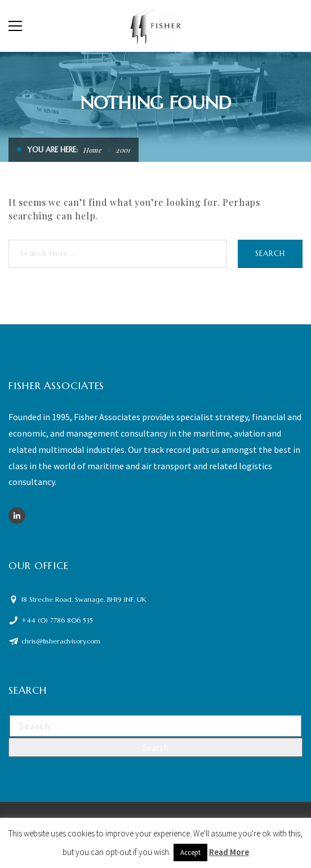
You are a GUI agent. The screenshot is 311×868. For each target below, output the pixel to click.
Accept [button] (190, 852)
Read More (229, 852)
